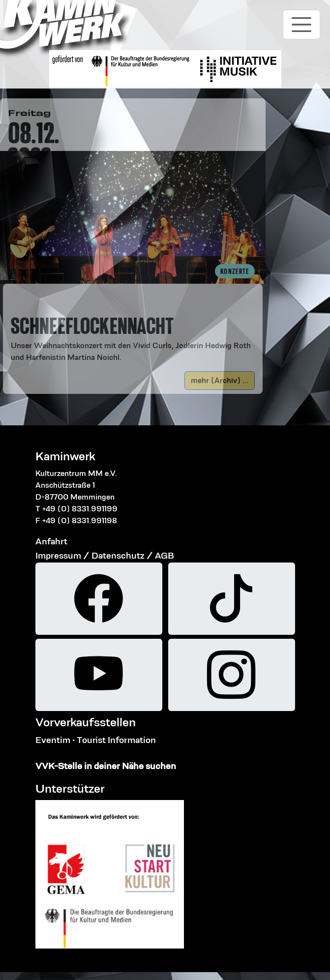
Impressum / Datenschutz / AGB (105, 555)
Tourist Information (116, 740)
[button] (133, 327)
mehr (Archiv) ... (220, 380)
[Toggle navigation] (301, 25)
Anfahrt (51, 541)
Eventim (53, 740)
